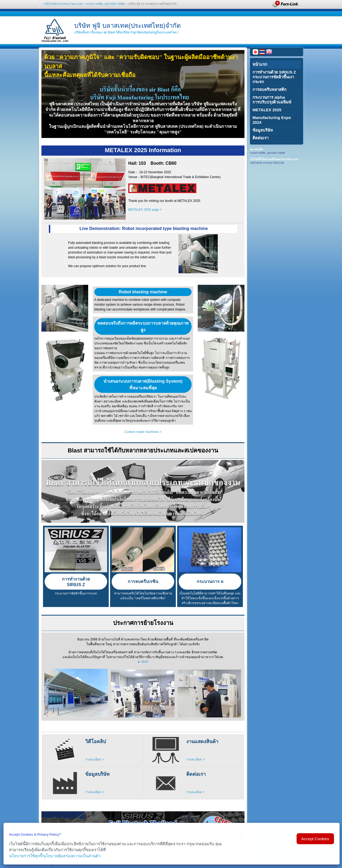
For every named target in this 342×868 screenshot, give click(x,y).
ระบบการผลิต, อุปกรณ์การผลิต (105, 4)
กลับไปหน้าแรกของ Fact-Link (63, 4)
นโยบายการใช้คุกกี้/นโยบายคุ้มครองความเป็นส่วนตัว (55, 856)
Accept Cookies (315, 839)
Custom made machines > (143, 432)
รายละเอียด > (94, 759)
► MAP (143, 662)
